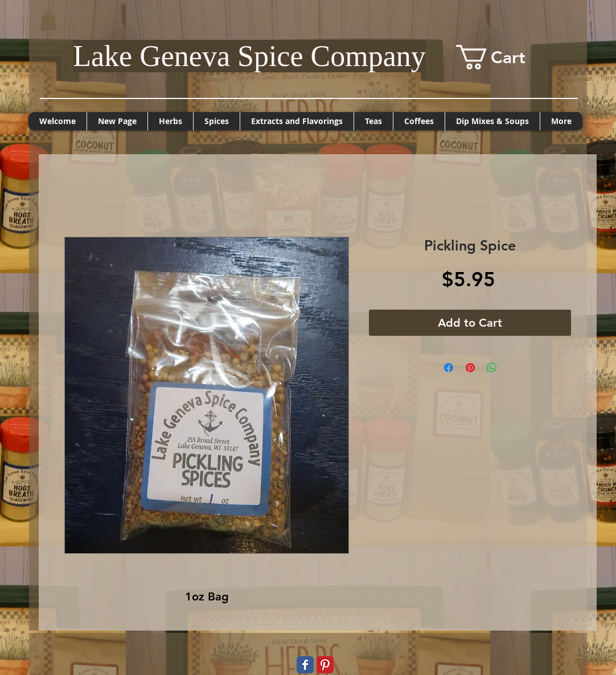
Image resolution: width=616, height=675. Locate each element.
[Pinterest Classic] (325, 665)
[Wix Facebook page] (305, 665)
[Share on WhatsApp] (492, 368)
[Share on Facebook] (449, 368)
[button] (48, 21)
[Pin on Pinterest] (470, 368)
